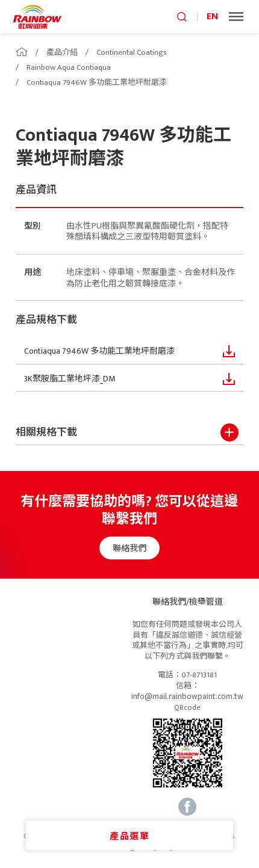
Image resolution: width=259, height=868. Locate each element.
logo (37, 17)
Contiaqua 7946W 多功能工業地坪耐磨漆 (97, 82)
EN (212, 17)
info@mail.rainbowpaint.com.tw (187, 697)
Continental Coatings (132, 52)
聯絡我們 (136, 548)
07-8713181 (199, 676)
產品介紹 (62, 52)
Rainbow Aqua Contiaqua (69, 67)
